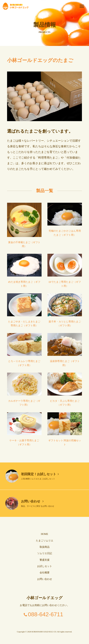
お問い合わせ (32, 501)
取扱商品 (45, 547)
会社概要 (45, 573)
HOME (44, 534)
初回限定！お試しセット (40, 474)
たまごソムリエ (45, 541)
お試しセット (45, 566)
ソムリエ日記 (45, 553)
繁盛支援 (45, 560)
